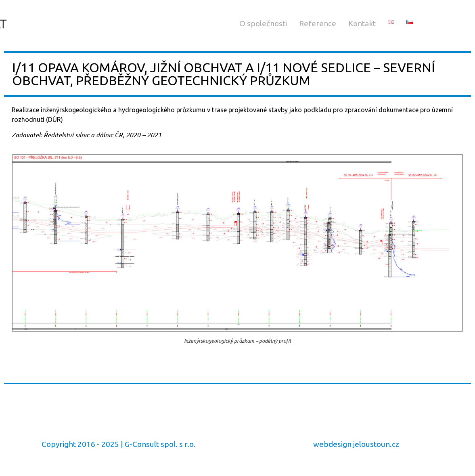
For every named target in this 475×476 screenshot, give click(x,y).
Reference (318, 23)
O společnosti (263, 23)
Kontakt (362, 23)
